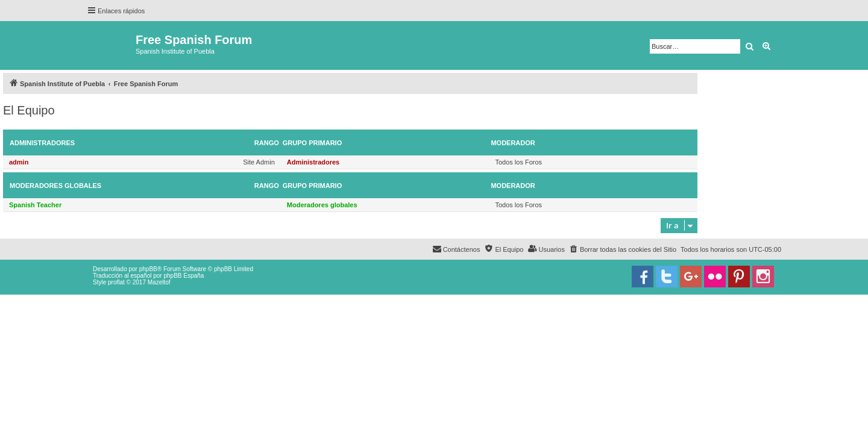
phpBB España (184, 276)
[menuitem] (623, 249)
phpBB (148, 269)
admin (19, 162)
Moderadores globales (55, 186)
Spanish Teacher (35, 205)
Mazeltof (159, 282)
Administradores (42, 143)
